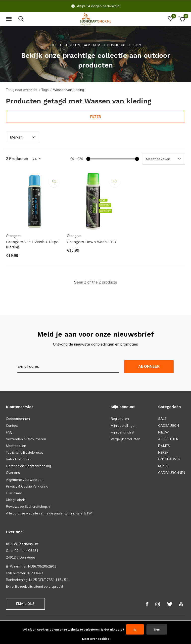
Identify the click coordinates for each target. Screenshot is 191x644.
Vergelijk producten (125, 439)
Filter (95, 117)
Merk (16, 137)
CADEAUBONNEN (172, 473)
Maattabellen (16, 446)
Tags (45, 90)
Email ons (25, 604)
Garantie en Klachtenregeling (28, 466)
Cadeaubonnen (18, 419)
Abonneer (149, 366)
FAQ (9, 432)
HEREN (163, 452)
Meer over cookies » (97, 639)
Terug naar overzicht (22, 90)
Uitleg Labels (16, 500)
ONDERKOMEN (169, 459)
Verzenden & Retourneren (26, 439)
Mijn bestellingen (124, 426)
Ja (135, 629)
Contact (12, 426)
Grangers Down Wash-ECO (92, 242)
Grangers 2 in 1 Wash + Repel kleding (33, 245)
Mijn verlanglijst (122, 432)
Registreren (120, 419)
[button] (10, 19)
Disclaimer (14, 493)
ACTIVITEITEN (168, 439)
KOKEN (163, 466)
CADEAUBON (168, 426)
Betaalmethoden (19, 459)
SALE (162, 419)
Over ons (13, 473)
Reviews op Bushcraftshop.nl (28, 506)
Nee (157, 629)
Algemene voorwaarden (25, 480)
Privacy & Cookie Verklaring (27, 486)
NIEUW (163, 432)
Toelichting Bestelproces (25, 452)
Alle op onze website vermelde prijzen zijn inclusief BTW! (49, 513)
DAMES (164, 446)
